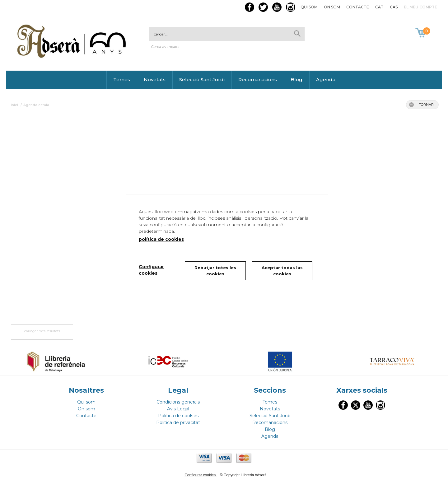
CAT (379, 7)
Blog (296, 79)
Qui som (309, 7)
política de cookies (161, 239)
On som (332, 7)
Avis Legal (178, 409)
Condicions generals (178, 402)
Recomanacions (258, 79)
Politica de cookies (178, 416)
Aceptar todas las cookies (282, 271)
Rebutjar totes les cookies (215, 271)
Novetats (155, 79)
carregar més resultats (42, 331)
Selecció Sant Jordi (202, 79)
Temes (122, 79)
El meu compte (420, 7)
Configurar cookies (201, 475)
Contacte (358, 7)
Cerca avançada (165, 47)
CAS (394, 7)
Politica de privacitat (178, 423)
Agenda (326, 79)
